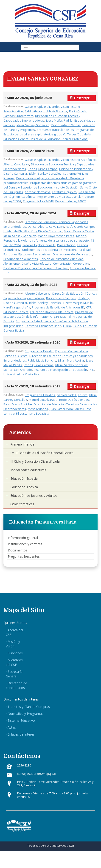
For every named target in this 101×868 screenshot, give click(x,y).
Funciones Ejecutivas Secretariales (27, 254)
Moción (81, 236)
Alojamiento (12, 264)
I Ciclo (67, 326)
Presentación (66, 245)
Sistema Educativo (21, 720)
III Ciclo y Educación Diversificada (35, 461)
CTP (6, 273)
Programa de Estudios (40, 395)
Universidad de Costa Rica (21, 374)
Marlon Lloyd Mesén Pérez (56, 236)
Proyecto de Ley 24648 (38, 201)
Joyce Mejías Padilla (59, 121)
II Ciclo (77, 326)
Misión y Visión (13, 644)
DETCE (32, 227)
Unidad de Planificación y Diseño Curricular (33, 231)
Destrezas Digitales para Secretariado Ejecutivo (36, 268)
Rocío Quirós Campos (43, 169)
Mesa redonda (38, 409)
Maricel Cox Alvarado (18, 370)
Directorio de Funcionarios (16, 685)
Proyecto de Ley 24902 (71, 201)
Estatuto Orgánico (65, 192)
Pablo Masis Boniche (42, 361)
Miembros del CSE (14, 662)
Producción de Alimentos (21, 259)
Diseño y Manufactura (36, 264)
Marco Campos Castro (79, 231)
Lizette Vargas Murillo (78, 303)
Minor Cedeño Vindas (66, 125)
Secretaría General (14, 674)
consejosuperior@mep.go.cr (37, 774)
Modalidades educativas (28, 470)
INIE (91, 370)
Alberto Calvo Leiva (16, 164)
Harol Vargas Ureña (17, 307)
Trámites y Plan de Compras (29, 707)
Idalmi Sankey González (33, 125)
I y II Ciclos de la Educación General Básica (42, 453)
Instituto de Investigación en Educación (60, 370)
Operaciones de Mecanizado (72, 254)
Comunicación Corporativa (71, 264)
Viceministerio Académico (78, 160)
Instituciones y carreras (25, 544)
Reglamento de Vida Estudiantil (59, 197)
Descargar (82, 98)
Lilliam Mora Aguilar (71, 361)
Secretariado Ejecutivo (72, 395)
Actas (12, 727)
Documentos (18, 550)
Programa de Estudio (39, 351)
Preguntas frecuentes (24, 556)
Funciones (15, 653)
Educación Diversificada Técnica (52, 312)
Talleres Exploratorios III (39, 245)
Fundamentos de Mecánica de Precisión (48, 250)
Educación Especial (24, 478)
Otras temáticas (22, 504)
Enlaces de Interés (21, 734)
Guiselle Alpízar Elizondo (42, 107)
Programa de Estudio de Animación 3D (58, 307)
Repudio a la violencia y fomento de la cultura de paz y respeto (46, 241)
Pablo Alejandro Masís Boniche (46, 111)
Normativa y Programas (25, 714)
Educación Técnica (83, 268)
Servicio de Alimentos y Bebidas (62, 259)
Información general (23, 538)
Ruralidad (84, 250)
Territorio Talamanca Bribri (43, 326)
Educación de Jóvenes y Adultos (34, 495)
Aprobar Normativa (38, 192)
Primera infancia (22, 444)
